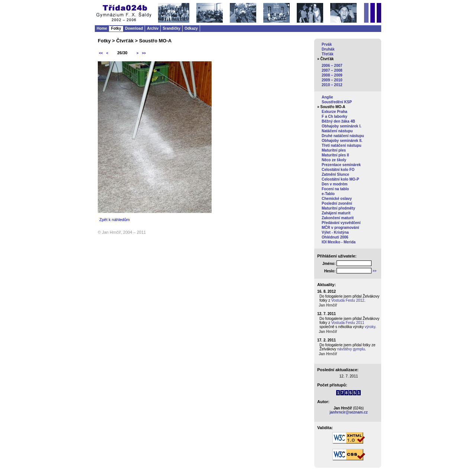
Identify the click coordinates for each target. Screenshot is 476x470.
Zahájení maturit (336, 213)
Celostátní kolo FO (338, 170)
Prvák (327, 44)
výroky (370, 327)
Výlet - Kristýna (335, 232)
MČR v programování (340, 228)
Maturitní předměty (338, 208)
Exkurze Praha (335, 112)
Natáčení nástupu (337, 131)
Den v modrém (335, 184)
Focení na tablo (335, 189)
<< (101, 53)
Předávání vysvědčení (341, 223)
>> (144, 53)
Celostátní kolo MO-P (340, 179)
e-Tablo (328, 194)
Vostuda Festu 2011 (348, 323)
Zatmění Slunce (335, 174)
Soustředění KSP (337, 102)
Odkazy (191, 28)
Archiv (153, 28)
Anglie (327, 97)
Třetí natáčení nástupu (342, 145)
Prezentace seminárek (341, 165)
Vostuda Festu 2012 (348, 300)
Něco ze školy (334, 160)
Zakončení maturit (338, 218)
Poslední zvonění (337, 203)
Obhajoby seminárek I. (342, 126)
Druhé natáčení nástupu (343, 136)
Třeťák (327, 54)
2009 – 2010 (332, 80)
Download (134, 28)
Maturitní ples (334, 150)
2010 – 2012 (332, 85)
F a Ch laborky (335, 116)
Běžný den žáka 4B (338, 121)
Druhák (328, 49)
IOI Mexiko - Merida (339, 242)
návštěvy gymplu (351, 349)
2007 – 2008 (332, 70)
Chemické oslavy (337, 199)
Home (102, 28)
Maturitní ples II (335, 155)
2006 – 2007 (332, 66)
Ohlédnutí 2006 (335, 237)
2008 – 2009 (332, 75)
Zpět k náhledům (115, 220)
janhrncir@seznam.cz (349, 412)
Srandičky (171, 28)
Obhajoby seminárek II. (342, 141)
